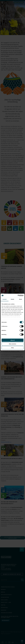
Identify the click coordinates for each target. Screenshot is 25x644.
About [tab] (20, 299)
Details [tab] (13, 299)
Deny (12, 348)
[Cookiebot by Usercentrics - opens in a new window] (18, 296)
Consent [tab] (4, 299)
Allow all (12, 340)
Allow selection (12, 344)
